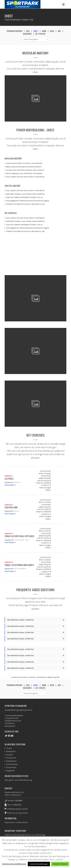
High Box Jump (11, 507)
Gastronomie (12, 764)
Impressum (10, 822)
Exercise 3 (9, 533)
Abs (59, 31)
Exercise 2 (9, 505)
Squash (10, 755)
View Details (10, 485)
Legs (28, 31)
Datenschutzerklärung (14, 864)
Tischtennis (11, 758)
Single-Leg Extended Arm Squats (19, 565)
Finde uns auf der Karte (17, 813)
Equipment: (9, 482)
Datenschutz (22, 822)
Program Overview (14, 31)
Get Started (40, 34)
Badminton (11, 751)
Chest (36, 31)
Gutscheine (11, 767)
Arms (44, 31)
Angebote (10, 771)
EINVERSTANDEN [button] (60, 864)
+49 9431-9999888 (15, 801)
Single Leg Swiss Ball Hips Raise (19, 536)
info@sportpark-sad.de (17, 809)
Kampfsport (11, 761)
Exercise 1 (9, 476)
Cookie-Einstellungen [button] (39, 864)
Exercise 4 (9, 562)
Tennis (9, 748)
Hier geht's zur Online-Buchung (18, 780)
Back (52, 31)
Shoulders (27, 34)
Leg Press (9, 479)
